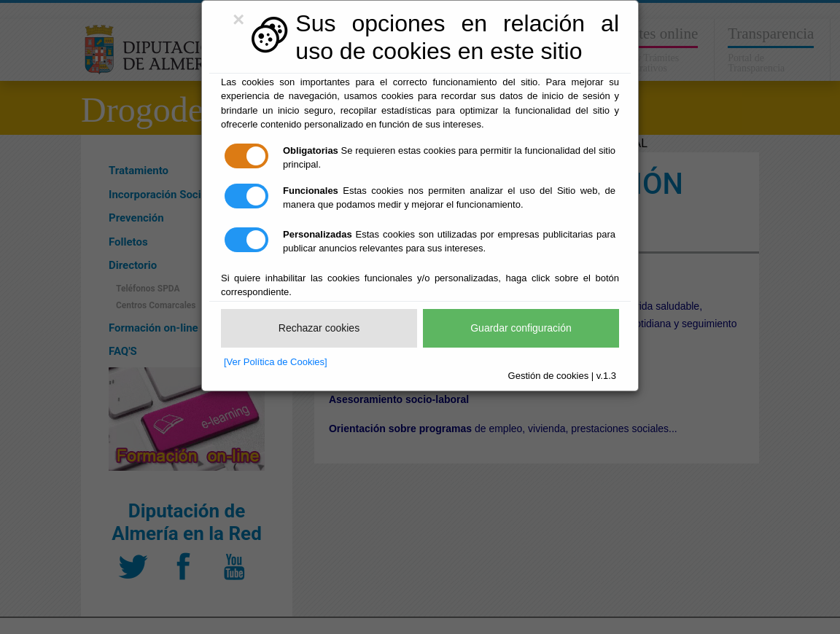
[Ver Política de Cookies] (276, 362)
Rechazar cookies (319, 328)
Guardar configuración (521, 328)
